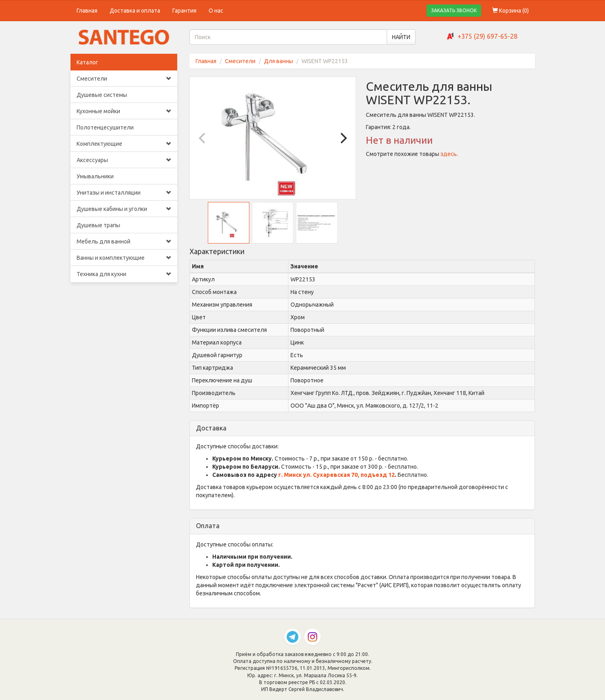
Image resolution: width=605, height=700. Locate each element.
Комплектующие (124, 144)
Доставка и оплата (135, 11)
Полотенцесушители (105, 127)
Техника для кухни (124, 274)
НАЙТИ (401, 37)
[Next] (343, 138)
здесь (449, 154)
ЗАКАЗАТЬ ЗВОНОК (454, 10)
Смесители (124, 79)
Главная (87, 11)
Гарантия (184, 11)
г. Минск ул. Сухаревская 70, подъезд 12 (337, 475)
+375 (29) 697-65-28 (487, 36)
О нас (216, 11)
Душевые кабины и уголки (124, 209)
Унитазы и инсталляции (124, 193)
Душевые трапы (98, 225)
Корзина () (510, 11)
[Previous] (203, 138)
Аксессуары (124, 160)
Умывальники (95, 176)
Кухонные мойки (124, 111)
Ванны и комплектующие (124, 258)
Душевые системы (102, 95)
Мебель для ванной (124, 241)
